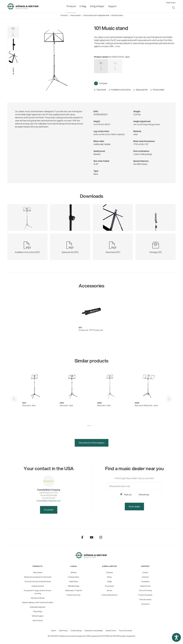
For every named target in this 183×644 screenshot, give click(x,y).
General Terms (111, 631)
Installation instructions (120, 90)
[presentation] (14, 399)
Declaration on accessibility (94, 631)
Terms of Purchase (125, 631)
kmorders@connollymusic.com (49, 501)
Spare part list (140, 90)
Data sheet (100, 90)
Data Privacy (63, 631)
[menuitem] (71, 6)
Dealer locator (171, 3)
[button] (89, 426)
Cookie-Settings (76, 631)
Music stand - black (29, 405)
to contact (49, 510)
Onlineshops (142, 495)
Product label (157, 90)
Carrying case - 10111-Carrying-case (91, 330)
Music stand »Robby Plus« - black (146, 405)
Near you (126, 495)
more (118, 46)
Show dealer (134, 506)
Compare (103, 83)
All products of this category (92, 443)
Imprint (54, 631)
